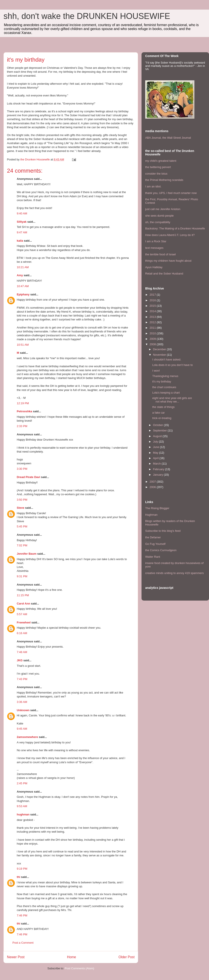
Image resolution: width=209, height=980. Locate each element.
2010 (153, 333)
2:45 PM (22, 783)
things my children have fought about (168, 261)
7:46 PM (22, 915)
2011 (153, 328)
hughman (23, 814)
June (157, 447)
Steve (21, 508)
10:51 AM (23, 345)
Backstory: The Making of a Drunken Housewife (175, 228)
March (157, 464)
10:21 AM (23, 267)
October (158, 425)
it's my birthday (162, 381)
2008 (153, 344)
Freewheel (24, 622)
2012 (153, 322)
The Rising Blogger (157, 508)
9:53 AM (22, 806)
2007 (153, 482)
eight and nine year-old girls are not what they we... (172, 400)
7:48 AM (22, 652)
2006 (153, 487)
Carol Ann (24, 604)
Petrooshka (24, 411)
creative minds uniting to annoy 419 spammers (174, 573)
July (156, 442)
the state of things (163, 407)
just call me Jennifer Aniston (163, 209)
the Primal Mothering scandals (164, 180)
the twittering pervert (158, 167)
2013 (153, 317)
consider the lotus (156, 174)
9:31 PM (22, 576)
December (160, 349)
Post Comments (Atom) (79, 968)
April (156, 458)
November (160, 355)
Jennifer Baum (27, 554)
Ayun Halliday (154, 267)
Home (72, 957)
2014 (153, 311)
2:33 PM (22, 426)
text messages (154, 248)
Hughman (151, 515)
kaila (20, 241)
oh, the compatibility (158, 222)
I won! (156, 371)
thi (19, 877)
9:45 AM (22, 729)
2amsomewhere (27, 737)
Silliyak (22, 222)
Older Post (126, 957)
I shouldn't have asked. (167, 360)
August (158, 436)
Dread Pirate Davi (29, 477)
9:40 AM (22, 213)
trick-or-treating (162, 418)
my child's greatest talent (161, 161)
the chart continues (164, 387)
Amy (20, 275)
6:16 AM (22, 633)
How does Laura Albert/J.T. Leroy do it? (170, 235)
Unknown (23, 710)
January (158, 475)
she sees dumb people (159, 216)
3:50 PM (22, 500)
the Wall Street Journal (177, 138)
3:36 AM (22, 702)
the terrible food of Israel (160, 254)
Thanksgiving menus (165, 376)
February (159, 469)
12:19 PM (23, 403)
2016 (153, 300)
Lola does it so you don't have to (172, 365)
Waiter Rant (153, 557)
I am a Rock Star (156, 241)
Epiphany (23, 294)
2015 (153, 306)
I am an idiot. (153, 186)
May (156, 453)
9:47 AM (22, 232)
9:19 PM (22, 869)
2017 (153, 295)
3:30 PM (22, 469)
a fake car (158, 413)
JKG (20, 660)
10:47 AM (23, 286)
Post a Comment (23, 943)
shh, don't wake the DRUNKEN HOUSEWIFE (87, 16)
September (160, 430)
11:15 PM (23, 595)
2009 (153, 339)
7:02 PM (22, 545)
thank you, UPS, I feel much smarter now (171, 193)
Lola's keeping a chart (166, 393)
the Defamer (153, 537)
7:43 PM (22, 679)
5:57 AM (22, 614)
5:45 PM (22, 526)
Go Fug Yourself (155, 544)
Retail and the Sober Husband (164, 274)
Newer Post (16, 957)
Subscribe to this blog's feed (163, 531)
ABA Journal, (153, 138)
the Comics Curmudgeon (161, 550)
